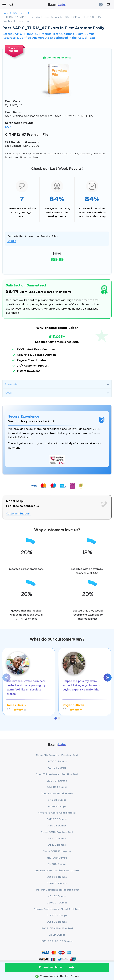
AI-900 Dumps (57, 806)
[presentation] (6, 677)
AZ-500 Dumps (57, 922)
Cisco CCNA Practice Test (57, 832)
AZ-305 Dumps (57, 826)
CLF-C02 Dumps (57, 915)
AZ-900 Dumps (57, 877)
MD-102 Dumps (57, 896)
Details (12, 241)
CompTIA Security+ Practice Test (57, 755)
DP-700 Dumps (57, 800)
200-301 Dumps (57, 781)
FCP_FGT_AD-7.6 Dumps (57, 941)
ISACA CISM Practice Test (57, 928)
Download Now (57, 968)
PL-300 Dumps (57, 864)
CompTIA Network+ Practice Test (57, 774)
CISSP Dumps (57, 935)
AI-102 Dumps (57, 845)
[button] (56, 718)
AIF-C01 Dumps (57, 838)
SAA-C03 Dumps (57, 787)
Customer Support (18, 514)
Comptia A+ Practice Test (57, 794)
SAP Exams (20, 13)
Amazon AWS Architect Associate (57, 871)
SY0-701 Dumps (57, 761)
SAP (8, 127)
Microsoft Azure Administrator (57, 813)
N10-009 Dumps (57, 858)
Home (6, 13)
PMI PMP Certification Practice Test (57, 890)
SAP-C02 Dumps (57, 819)
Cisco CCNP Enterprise (57, 851)
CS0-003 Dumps (57, 903)
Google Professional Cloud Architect (57, 909)
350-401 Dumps (57, 884)
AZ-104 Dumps (57, 768)
